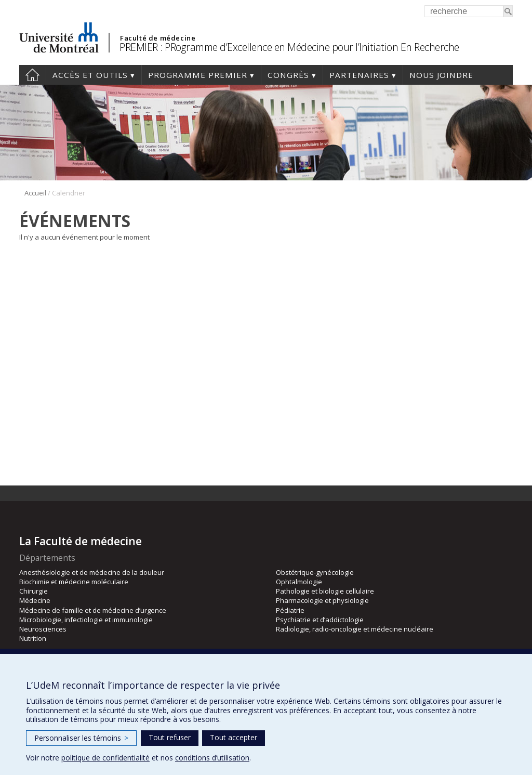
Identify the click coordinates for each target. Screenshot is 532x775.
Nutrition (33, 638)
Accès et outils (90, 75)
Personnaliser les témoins (81, 738)
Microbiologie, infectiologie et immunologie (86, 620)
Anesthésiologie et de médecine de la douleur (92, 572)
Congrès (288, 75)
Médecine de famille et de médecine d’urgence (93, 610)
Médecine (35, 600)
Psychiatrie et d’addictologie (320, 620)
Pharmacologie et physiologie (322, 600)
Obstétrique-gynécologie (315, 572)
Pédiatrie (290, 610)
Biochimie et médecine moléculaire (74, 582)
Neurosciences (43, 629)
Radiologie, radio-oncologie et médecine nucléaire (355, 629)
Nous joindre (441, 75)
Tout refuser (170, 737)
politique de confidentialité (105, 758)
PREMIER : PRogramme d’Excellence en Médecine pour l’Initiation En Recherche (289, 47)
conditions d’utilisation (212, 758)
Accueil (32, 75)
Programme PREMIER (198, 75)
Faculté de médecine (158, 38)
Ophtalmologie (299, 582)
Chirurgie (34, 591)
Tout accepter (234, 737)
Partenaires (359, 75)
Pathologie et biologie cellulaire (325, 591)
